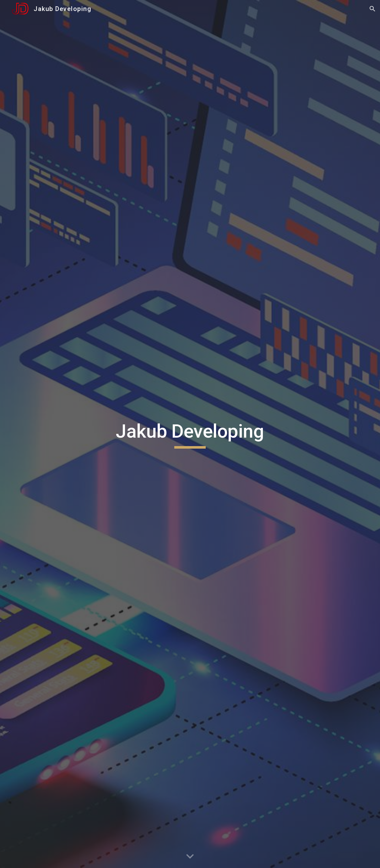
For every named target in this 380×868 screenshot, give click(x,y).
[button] (372, 9)
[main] (190, 434)
